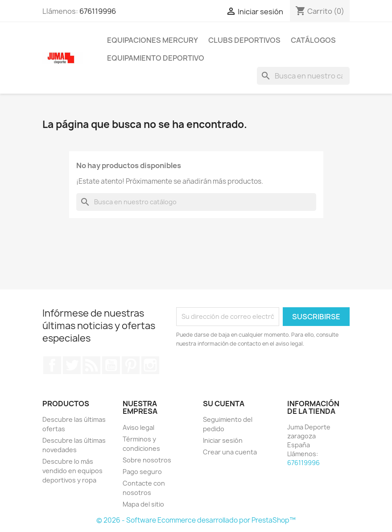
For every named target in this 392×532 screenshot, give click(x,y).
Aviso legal (138, 427)
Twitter (72, 365)
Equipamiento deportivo (156, 58)
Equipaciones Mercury (153, 40)
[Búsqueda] (303, 76)
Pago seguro (142, 472)
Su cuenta (224, 404)
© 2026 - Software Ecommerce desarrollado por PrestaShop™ (196, 520)
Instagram (150, 365)
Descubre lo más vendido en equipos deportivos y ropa (72, 471)
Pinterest (131, 365)
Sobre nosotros (147, 460)
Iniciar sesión (223, 440)
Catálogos (313, 40)
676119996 (98, 11)
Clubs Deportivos (244, 40)
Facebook (52, 365)
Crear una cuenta (230, 452)
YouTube (111, 365)
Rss (91, 365)
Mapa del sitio (143, 504)
